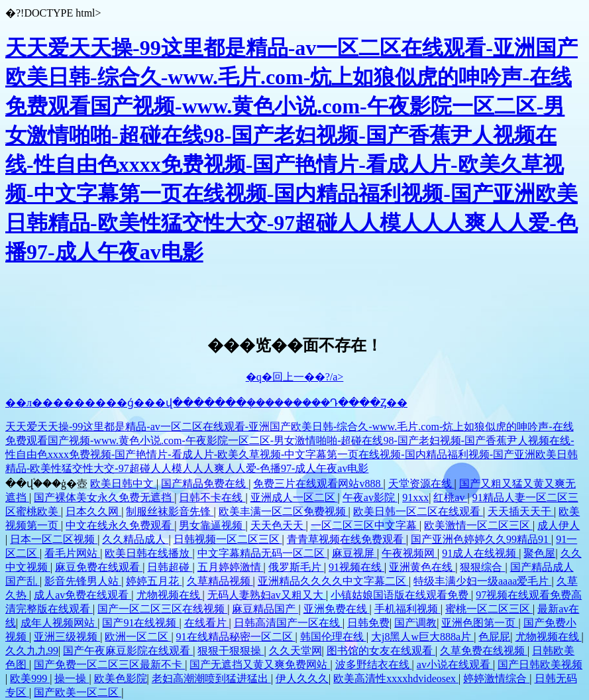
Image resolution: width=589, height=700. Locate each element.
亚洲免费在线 (337, 609)
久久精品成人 (135, 539)
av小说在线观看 (455, 665)
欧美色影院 (121, 678)
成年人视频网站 (59, 623)
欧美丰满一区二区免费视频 (284, 511)
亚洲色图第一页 (480, 623)
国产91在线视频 (140, 623)
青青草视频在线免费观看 (347, 539)
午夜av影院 (370, 497)
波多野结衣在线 (374, 665)
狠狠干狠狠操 (231, 651)
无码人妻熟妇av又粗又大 (267, 595)
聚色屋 (539, 553)
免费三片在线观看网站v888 (318, 484)
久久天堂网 (295, 651)
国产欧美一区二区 (78, 692)
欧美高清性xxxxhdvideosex (396, 678)
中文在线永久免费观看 (120, 525)
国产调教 (415, 623)
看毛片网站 (72, 553)
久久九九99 (32, 651)
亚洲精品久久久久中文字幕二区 (333, 581)
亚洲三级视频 (67, 637)
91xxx (415, 497)
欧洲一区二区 (138, 637)
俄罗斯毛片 (296, 567)
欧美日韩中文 (123, 484)
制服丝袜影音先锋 (170, 511)
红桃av (450, 497)
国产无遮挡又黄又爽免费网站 (260, 665)
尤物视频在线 (170, 595)
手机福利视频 (407, 609)
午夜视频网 (409, 553)
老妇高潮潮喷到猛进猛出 (211, 678)
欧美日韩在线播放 (148, 553)
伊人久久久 (302, 678)
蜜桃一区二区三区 (489, 609)
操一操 (72, 678)
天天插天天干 (521, 511)
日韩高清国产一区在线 (288, 623)
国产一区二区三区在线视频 (162, 609)
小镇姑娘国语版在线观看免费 (401, 595)
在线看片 (207, 623)
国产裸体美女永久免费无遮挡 (104, 497)
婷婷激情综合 (496, 678)
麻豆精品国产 (265, 609)
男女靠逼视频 (212, 525)
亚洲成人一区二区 (294, 497)
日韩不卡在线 (212, 497)
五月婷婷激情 (231, 567)
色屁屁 (494, 637)
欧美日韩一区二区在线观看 (418, 511)
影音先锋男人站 (83, 581)
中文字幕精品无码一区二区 (262, 553)
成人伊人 (559, 525)
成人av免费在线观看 (82, 595)
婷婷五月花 (154, 581)
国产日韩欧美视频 (540, 665)
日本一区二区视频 (54, 539)
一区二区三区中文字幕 (365, 525)
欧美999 (30, 678)
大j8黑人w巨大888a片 (422, 637)
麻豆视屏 (354, 553)
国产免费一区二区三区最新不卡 (109, 665)
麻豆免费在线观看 (99, 567)
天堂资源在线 (421, 484)
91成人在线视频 (480, 553)
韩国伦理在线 (333, 637)
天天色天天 (278, 525)
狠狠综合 (482, 567)
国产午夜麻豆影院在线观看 (128, 651)
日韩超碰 (170, 567)
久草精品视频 (220, 581)
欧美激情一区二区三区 (478, 525)
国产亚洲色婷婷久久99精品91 (481, 539)
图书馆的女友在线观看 (381, 651)
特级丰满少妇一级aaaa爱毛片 (482, 581)
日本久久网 (93, 511)
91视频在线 (356, 567)
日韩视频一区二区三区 (228, 539)
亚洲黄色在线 (422, 567)
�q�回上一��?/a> (295, 377)
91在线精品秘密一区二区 (236, 637)
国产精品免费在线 (205, 484)
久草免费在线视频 (484, 651)
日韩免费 (368, 623)
